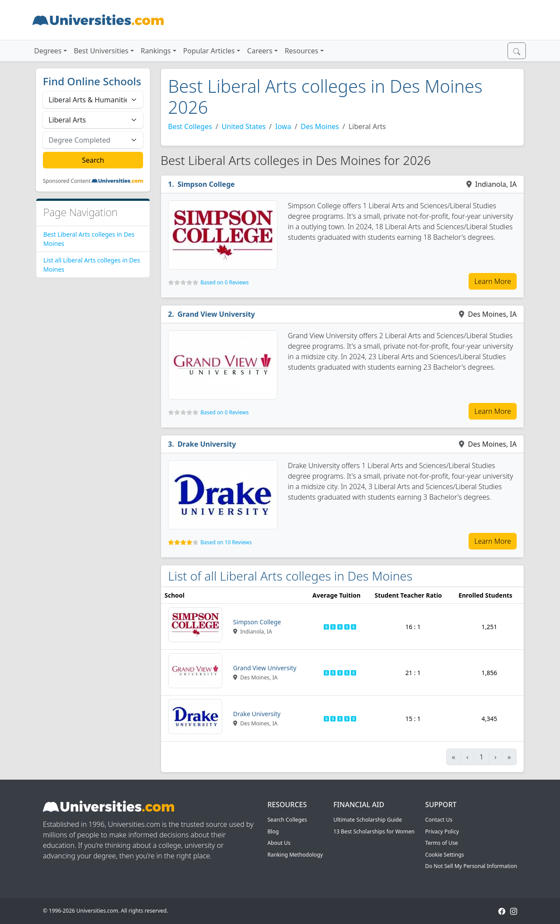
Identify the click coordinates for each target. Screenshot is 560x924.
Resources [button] (302, 51)
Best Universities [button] (101, 51)
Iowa (283, 126)
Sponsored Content (67, 181)
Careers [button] (260, 51)
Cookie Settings (445, 855)
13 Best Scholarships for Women (374, 831)
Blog (273, 831)
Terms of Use (442, 843)
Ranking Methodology (295, 855)
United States (244, 126)
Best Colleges (190, 126)
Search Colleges (287, 820)
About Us (279, 843)
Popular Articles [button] (209, 51)
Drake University (207, 444)
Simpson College (206, 184)
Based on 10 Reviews (226, 542)
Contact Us (439, 820)
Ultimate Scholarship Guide (368, 820)
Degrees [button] (48, 51)
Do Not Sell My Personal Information (471, 866)
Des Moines (320, 126)
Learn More (493, 281)
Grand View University (216, 314)
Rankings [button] (156, 51)
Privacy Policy (442, 831)
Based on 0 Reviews (224, 282)
